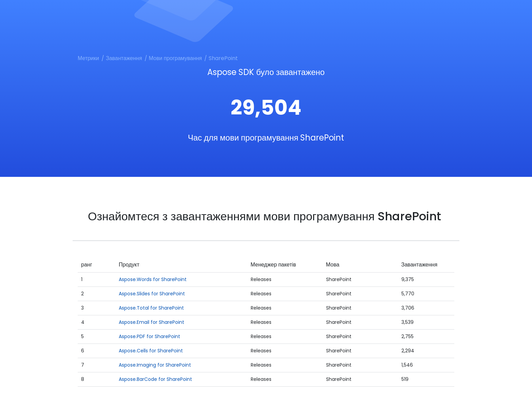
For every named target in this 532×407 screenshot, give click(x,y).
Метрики (88, 58)
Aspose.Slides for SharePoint (152, 294)
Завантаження (124, 58)
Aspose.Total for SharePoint (151, 308)
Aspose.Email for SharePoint (151, 322)
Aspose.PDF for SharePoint (149, 336)
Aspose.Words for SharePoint (153, 279)
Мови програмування (176, 58)
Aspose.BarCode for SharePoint (155, 379)
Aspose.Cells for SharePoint (151, 351)
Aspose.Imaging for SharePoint (155, 365)
